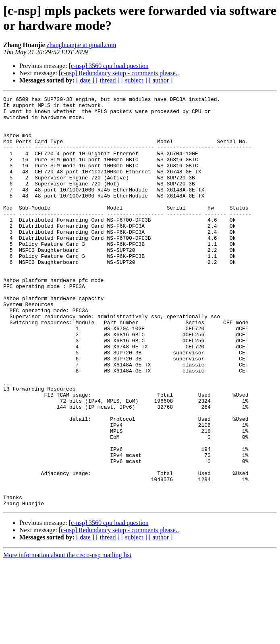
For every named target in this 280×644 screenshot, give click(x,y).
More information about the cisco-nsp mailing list (67, 637)
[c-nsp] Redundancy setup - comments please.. (119, 73)
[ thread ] (108, 80)
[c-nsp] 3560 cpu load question (109, 66)
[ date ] (85, 80)
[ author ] (161, 80)
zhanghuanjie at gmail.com (82, 45)
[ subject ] (134, 80)
